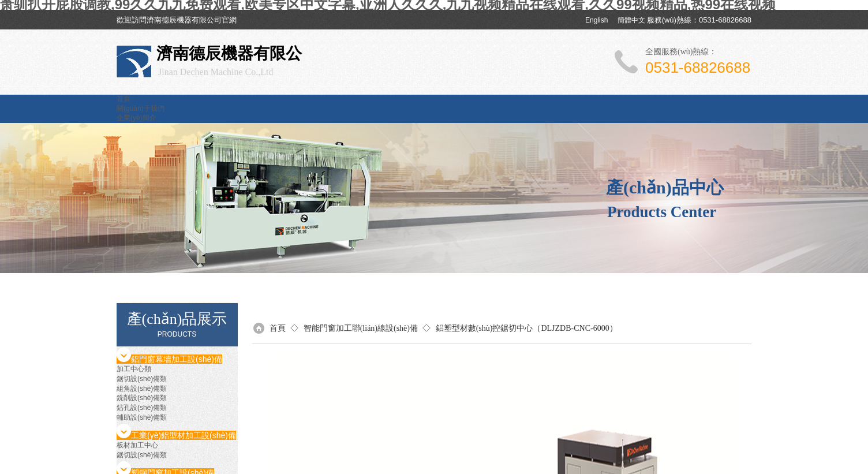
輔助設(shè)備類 (142, 417)
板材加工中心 (137, 445)
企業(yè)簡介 (136, 118)
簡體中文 (631, 20)
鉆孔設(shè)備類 (142, 408)
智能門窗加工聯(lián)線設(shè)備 (361, 328)
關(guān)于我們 (141, 109)
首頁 (124, 99)
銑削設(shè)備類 (142, 398)
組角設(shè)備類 (142, 389)
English (596, 20)
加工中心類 (134, 369)
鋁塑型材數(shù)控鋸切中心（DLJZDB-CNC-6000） (527, 328)
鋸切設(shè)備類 (142, 379)
